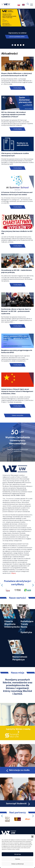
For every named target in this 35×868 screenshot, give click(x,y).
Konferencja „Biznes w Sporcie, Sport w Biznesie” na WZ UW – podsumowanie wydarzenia (16, 311)
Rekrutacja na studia (18, 770)
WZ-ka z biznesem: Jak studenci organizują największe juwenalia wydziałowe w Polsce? (14, 114)
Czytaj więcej (18, 88)
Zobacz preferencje (17, 864)
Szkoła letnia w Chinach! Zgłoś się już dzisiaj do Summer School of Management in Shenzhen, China (17, 391)
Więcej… (14, 573)
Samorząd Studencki (18, 803)
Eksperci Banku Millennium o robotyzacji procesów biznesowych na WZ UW (16, 74)
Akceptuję (17, 854)
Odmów (17, 859)
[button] (32, 836)
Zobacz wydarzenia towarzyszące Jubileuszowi (17, 450)
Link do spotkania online (17, 37)
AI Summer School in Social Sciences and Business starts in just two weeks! (17, 193)
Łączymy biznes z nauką (18, 729)
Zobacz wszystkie (17, 415)
